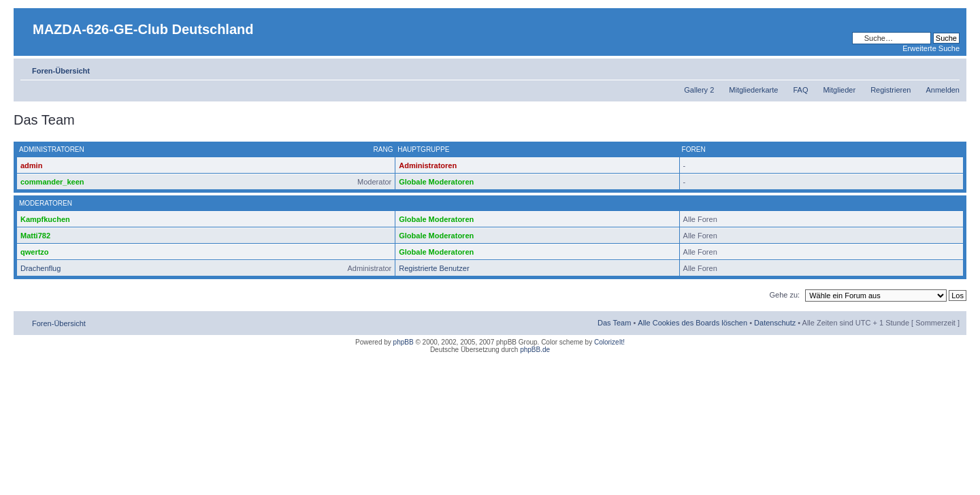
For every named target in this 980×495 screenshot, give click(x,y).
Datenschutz (775, 323)
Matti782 (35, 236)
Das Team (614, 323)
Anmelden (943, 90)
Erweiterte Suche (931, 48)
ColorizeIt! (609, 342)
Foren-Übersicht (61, 71)
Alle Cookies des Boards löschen (692, 323)
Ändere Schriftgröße (950, 68)
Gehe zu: (784, 295)
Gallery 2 (699, 90)
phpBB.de (535, 350)
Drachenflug (40, 268)
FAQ (800, 90)
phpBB (404, 342)
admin (31, 165)
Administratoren (428, 165)
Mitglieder (839, 90)
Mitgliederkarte (753, 90)
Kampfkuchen (45, 219)
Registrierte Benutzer (434, 268)
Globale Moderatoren (436, 182)
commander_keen (52, 182)
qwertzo (35, 252)
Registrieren (891, 90)
